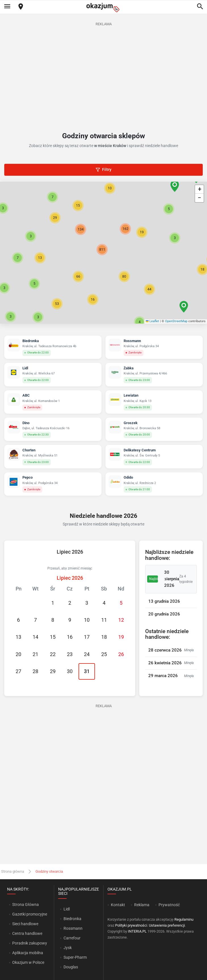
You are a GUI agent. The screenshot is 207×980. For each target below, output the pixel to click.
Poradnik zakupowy (30, 943)
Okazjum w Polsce (28, 962)
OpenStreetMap (176, 321)
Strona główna (13, 871)
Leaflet (153, 321)
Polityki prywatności (131, 925)
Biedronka (72, 919)
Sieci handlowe (25, 924)
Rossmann (73, 928)
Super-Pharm (75, 957)
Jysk (68, 948)
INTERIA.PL (137, 931)
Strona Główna (25, 904)
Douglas (71, 967)
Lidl (67, 909)
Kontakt (118, 905)
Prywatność (169, 905)
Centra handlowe (27, 933)
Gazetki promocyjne (30, 914)
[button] (78, 277)
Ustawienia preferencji (167, 925)
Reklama (142, 905)
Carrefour (72, 938)
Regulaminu (184, 919)
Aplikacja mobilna (28, 953)
